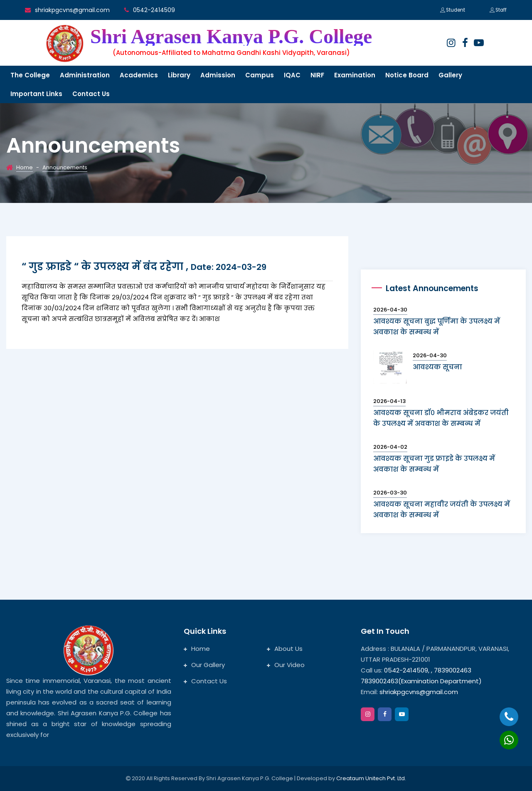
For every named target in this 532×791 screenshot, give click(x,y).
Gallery (450, 75)
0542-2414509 (154, 10)
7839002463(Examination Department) (421, 681)
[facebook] (465, 43)
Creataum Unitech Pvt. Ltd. (371, 778)
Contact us (91, 94)
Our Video (286, 665)
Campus (260, 75)
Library (179, 75)
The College (30, 75)
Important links (36, 94)
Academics (139, 75)
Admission (218, 75)
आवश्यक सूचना (437, 367)
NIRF (317, 75)
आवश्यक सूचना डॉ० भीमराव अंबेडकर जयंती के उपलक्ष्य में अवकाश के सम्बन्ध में (441, 418)
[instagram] (451, 43)
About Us (285, 649)
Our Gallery (204, 665)
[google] (479, 43)
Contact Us (205, 681)
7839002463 (453, 670)
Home (25, 167)
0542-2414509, (407, 670)
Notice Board (407, 75)
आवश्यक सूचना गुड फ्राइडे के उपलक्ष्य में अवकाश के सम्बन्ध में (434, 464)
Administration (85, 75)
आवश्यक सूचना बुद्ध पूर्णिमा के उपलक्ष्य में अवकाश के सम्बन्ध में (437, 327)
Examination (355, 75)
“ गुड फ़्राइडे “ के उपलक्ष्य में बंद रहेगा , (144, 266)
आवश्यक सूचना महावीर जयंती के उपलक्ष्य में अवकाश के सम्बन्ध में (442, 510)
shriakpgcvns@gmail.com (72, 10)
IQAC (292, 75)
